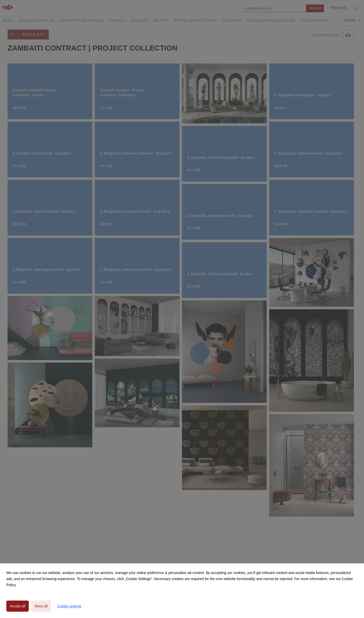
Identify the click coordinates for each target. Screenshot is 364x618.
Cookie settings (69, 606)
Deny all (41, 606)
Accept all (18, 606)
